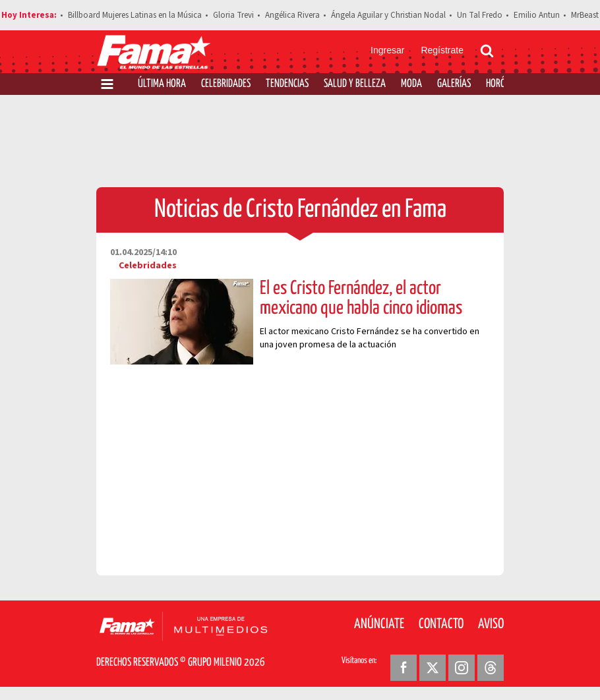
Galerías (454, 84)
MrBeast (585, 15)
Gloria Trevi (233, 15)
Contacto (441, 624)
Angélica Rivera (292, 15)
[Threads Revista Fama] (491, 668)
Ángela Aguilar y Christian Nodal (388, 15)
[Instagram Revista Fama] (462, 668)
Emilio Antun (537, 15)
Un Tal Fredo (480, 15)
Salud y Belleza (355, 84)
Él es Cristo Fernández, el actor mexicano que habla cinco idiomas (361, 299)
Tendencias (287, 84)
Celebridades (226, 84)
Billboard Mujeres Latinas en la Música (135, 15)
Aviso (491, 624)
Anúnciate (379, 624)
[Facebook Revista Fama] (404, 668)
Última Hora (162, 84)
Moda (411, 84)
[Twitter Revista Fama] (433, 668)
